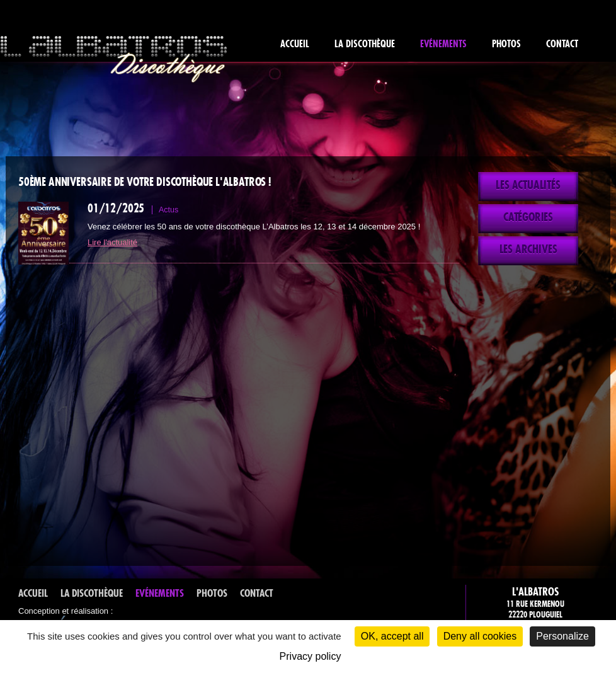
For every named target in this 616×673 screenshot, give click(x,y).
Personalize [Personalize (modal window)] (562, 636)
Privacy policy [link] (311, 656)
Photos (506, 44)
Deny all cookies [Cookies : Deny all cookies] (480, 636)
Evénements (443, 44)
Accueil (295, 44)
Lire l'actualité (112, 242)
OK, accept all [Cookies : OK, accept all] (392, 636)
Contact (562, 44)
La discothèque (365, 44)
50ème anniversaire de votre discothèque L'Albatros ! (145, 182)
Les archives (528, 250)
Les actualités (528, 185)
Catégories (528, 217)
